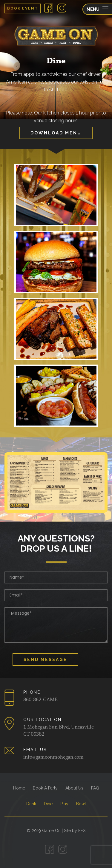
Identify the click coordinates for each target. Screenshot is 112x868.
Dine (48, 804)
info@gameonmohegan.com (53, 757)
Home (19, 788)
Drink (31, 804)
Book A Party (45, 788)
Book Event (23, 8)
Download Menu (56, 133)
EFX (82, 831)
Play (64, 804)
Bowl (81, 804)
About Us (74, 788)
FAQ (95, 788)
